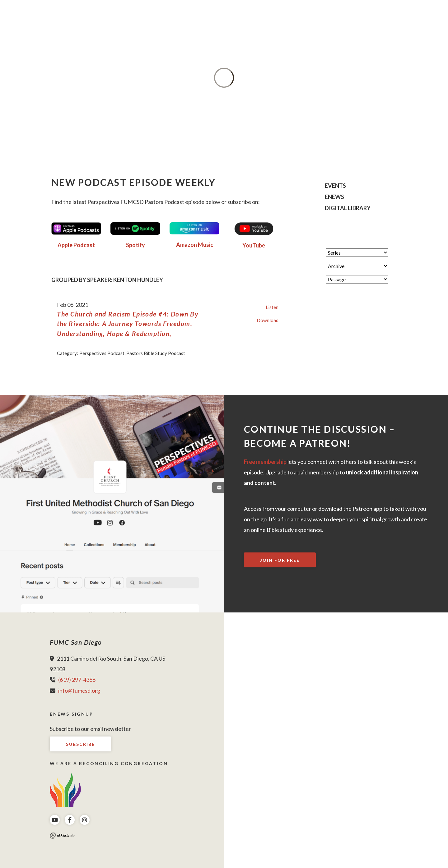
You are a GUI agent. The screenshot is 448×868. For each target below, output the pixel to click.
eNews (334, 197)
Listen (272, 307)
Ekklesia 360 (62, 836)
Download (268, 320)
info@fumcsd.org (79, 690)
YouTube (254, 245)
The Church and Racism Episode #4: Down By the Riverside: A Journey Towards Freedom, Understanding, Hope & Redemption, (128, 324)
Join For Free (280, 560)
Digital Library (348, 208)
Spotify (135, 245)
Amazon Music (195, 245)
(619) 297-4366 (77, 680)
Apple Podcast (76, 245)
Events (335, 186)
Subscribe (80, 744)
